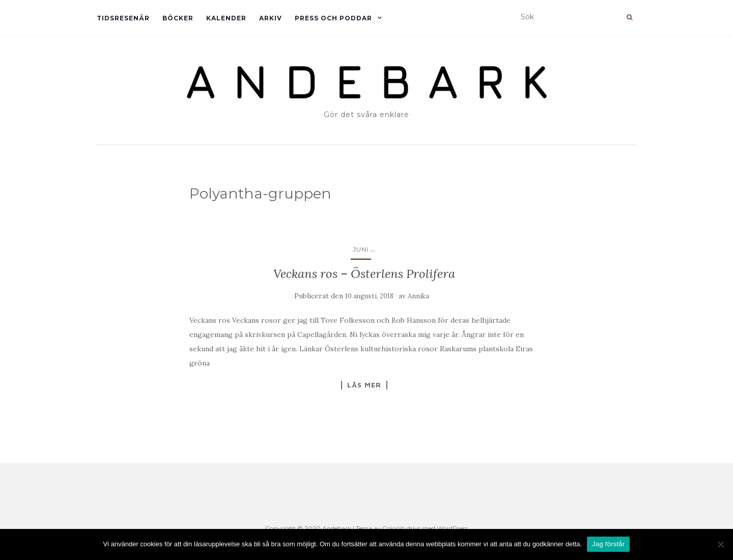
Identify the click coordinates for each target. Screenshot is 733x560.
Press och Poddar (333, 18)
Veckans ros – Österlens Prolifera (364, 274)
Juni (361, 249)
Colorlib (394, 528)
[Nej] (720, 544)
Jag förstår (608, 544)
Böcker (178, 18)
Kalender (226, 18)
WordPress (452, 528)
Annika (418, 296)
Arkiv (271, 18)
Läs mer (364, 385)
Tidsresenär (123, 18)
